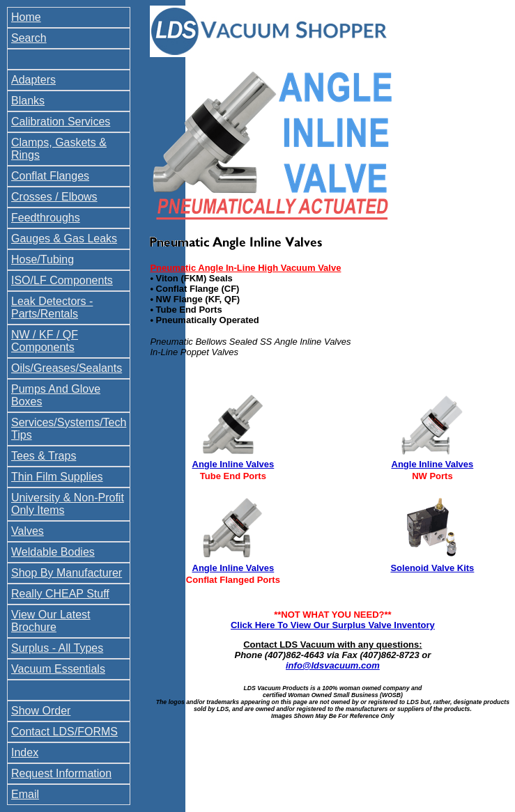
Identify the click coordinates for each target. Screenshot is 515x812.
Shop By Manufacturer (67, 573)
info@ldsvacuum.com (333, 665)
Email (25, 794)
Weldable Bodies (53, 552)
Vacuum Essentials (58, 669)
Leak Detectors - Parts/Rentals (52, 307)
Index (25, 752)
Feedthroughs (46, 218)
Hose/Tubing (43, 259)
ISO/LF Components (62, 280)
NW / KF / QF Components (45, 341)
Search (29, 38)
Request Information (61, 773)
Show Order (41, 711)
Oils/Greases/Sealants (67, 368)
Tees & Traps (44, 456)
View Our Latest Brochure (51, 621)
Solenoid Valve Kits (432, 568)
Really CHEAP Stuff (60, 594)
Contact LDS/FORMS (64, 732)
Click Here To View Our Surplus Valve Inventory (333, 625)
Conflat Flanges (50, 176)
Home (26, 17)
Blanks (28, 101)
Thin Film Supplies (57, 477)
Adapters (33, 80)
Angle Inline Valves (233, 464)
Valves (28, 531)
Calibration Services (61, 122)
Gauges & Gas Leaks (64, 239)
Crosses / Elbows (54, 197)
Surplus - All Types (57, 648)
